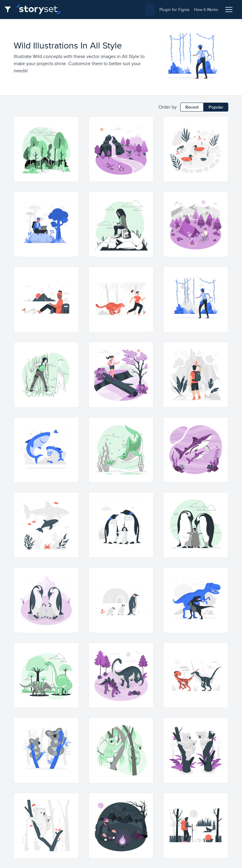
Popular (216, 107)
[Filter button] (10, 10)
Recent (192, 107)
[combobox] (110, 10)
